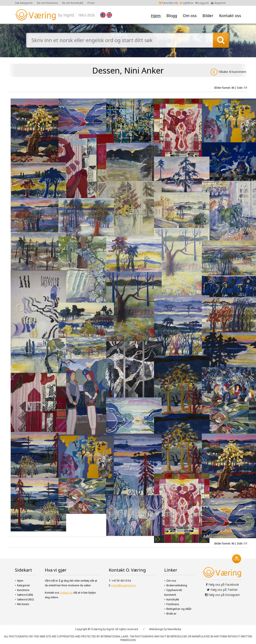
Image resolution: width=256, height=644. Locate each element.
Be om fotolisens (48, 3)
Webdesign (156, 629)
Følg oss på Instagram (222, 595)
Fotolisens (173, 604)
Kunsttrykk (173, 599)
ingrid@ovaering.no (124, 585)
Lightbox (186, 3)
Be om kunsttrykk (73, 3)
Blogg (172, 16)
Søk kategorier (24, 3)
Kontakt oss (230, 16)
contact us (66, 593)
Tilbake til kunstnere (228, 72)
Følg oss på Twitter (222, 590)
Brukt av (171, 614)
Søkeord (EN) (25, 595)
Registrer (218, 3)
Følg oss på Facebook (222, 584)
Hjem (156, 16)
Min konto (23, 604)
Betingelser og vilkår (179, 609)
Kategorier (24, 585)
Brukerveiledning (177, 585)
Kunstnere (23, 590)
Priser (91, 3)
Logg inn (202, 3)
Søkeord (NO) (25, 599)
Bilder (208, 16)
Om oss (190, 16)
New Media (174, 629)
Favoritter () (168, 3)
